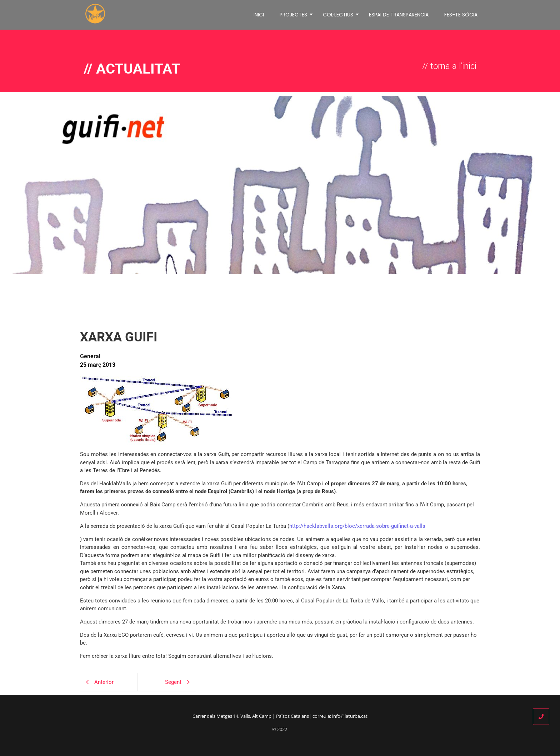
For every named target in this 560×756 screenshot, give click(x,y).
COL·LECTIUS (339, 15)
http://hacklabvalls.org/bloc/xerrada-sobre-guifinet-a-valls (357, 526)
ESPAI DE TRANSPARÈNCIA (399, 15)
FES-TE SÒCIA (461, 15)
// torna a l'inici (449, 66)
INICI (259, 15)
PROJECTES (295, 15)
